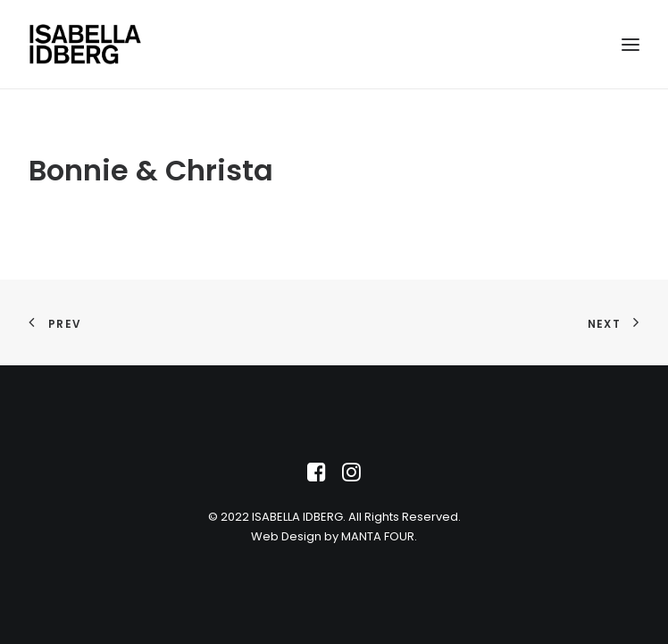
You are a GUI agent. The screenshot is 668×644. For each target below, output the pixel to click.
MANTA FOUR (378, 536)
